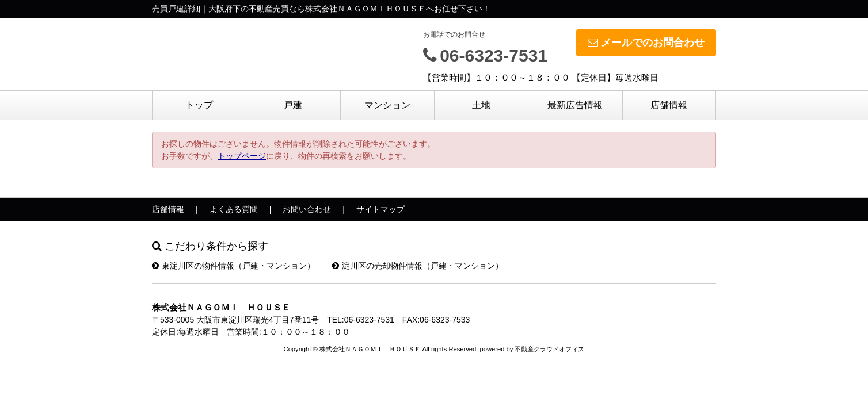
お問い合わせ (307, 209)
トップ (199, 105)
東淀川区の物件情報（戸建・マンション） (233, 266)
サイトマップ (380, 209)
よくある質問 (234, 209)
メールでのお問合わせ (646, 43)
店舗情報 (669, 105)
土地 (481, 105)
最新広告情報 (575, 105)
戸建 (293, 105)
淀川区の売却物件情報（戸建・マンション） (418, 266)
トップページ (242, 156)
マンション (387, 105)
